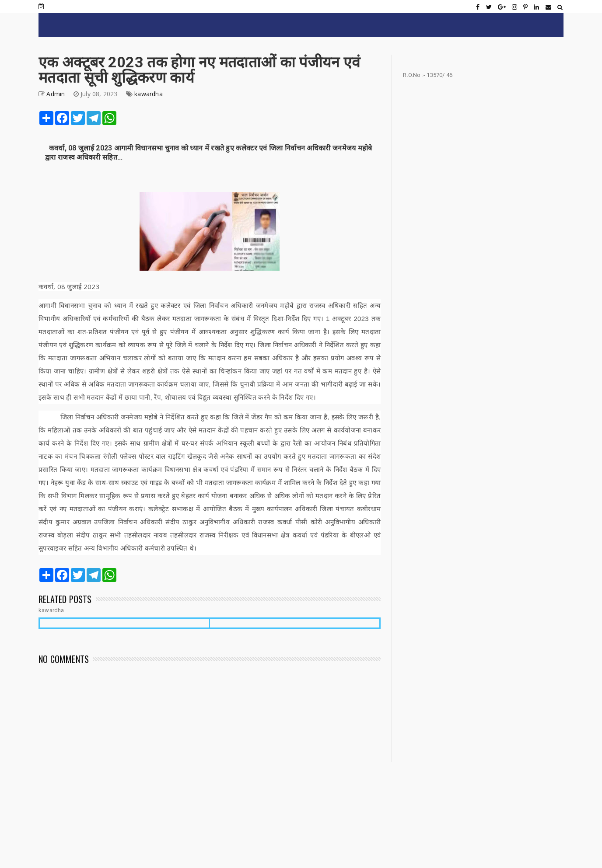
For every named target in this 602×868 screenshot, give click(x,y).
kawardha (149, 94)
